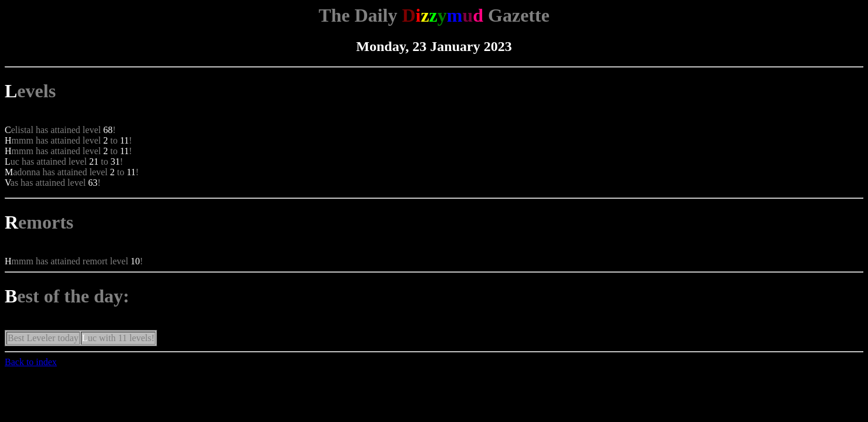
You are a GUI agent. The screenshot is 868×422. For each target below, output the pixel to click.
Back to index (31, 362)
